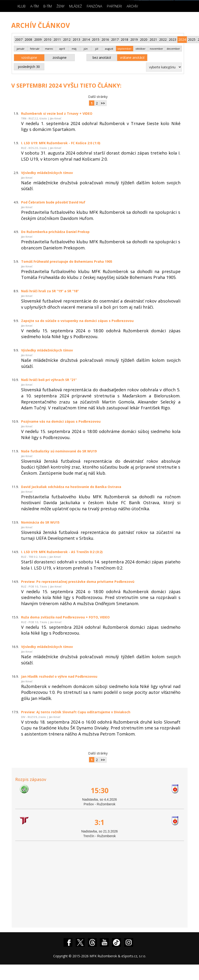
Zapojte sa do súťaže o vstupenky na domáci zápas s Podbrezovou (77, 321)
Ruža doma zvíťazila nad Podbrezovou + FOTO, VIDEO (65, 617)
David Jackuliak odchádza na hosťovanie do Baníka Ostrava (71, 487)
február (35, 49)
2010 (48, 39)
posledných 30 (29, 67)
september (124, 49)
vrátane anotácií (132, 57)
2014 (86, 39)
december (173, 49)
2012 (67, 39)
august (109, 49)
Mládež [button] (76, 6)
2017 (115, 39)
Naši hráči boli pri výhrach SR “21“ (49, 380)
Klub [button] (22, 6)
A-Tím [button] (34, 6)
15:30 (100, 790)
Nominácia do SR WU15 (40, 522)
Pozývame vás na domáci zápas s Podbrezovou (61, 421)
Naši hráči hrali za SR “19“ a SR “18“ (50, 291)
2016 (105, 39)
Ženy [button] (60, 6)
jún (86, 49)
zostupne (60, 57)
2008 (28, 39)
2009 (38, 39)
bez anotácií (102, 57)
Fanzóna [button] (94, 6)
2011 (57, 39)
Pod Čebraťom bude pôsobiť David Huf (53, 202)
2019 (134, 39)
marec (49, 49)
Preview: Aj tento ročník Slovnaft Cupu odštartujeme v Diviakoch (76, 712)
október (141, 49)
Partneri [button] (114, 6)
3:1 (99, 822)
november (156, 49)
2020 (144, 39)
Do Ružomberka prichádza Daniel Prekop (55, 232)
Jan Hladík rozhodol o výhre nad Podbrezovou (59, 676)
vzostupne (29, 57)
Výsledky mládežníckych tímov (47, 173)
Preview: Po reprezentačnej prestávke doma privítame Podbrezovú (78, 582)
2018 (124, 39)
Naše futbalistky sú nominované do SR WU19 (59, 451)
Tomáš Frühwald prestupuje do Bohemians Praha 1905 (67, 261)
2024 (182, 39)
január (21, 49)
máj (74, 49)
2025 (192, 39)
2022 (163, 39)
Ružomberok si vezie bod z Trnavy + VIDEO (57, 113)
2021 (153, 39)
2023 (173, 39)
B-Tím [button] (48, 6)
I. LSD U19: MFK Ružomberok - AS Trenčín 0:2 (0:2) (62, 552)
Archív (132, 6)
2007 (19, 39)
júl (97, 49)
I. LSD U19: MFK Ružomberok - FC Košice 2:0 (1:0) (61, 143)
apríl (62, 49)
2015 (96, 39)
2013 (76, 39)
